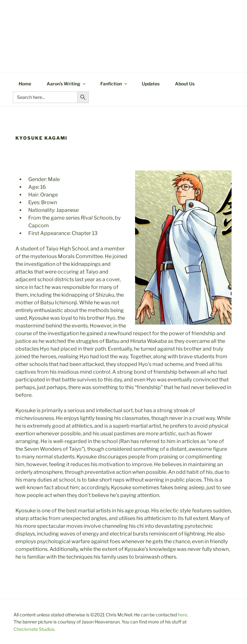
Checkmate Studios (34, 629)
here (183, 615)
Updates (151, 84)
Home (25, 84)
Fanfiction (114, 84)
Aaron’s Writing (67, 84)
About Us (185, 84)
